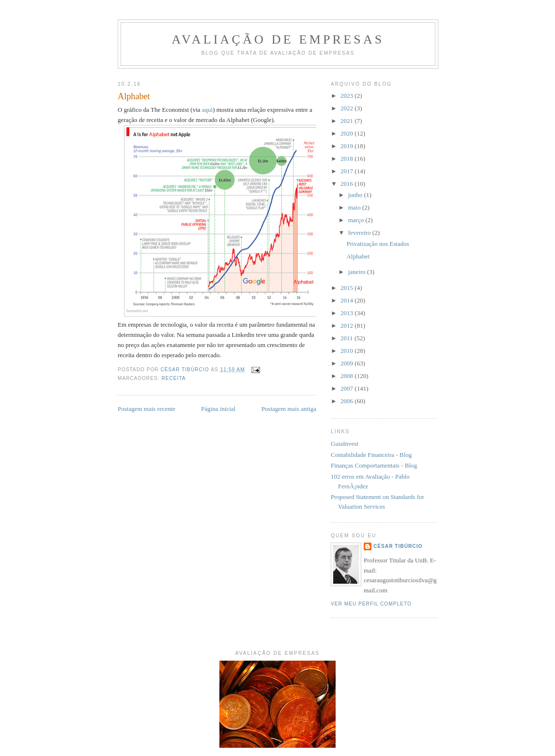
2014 (347, 300)
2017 (347, 171)
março (357, 220)
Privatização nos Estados (378, 244)
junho (356, 195)
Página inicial (218, 409)
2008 (347, 376)
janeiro (358, 272)
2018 (347, 159)
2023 (347, 96)
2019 (347, 146)
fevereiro (360, 233)
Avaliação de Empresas (278, 39)
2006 (347, 401)
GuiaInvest (345, 444)
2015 (347, 288)
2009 (347, 363)
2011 (347, 338)
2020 (347, 133)
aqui (207, 110)
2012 (347, 325)
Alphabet (358, 256)
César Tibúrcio (398, 546)
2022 (347, 108)
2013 (347, 313)
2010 (347, 351)
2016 (347, 184)
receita (173, 378)
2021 (347, 121)
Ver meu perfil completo (371, 604)
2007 (347, 388)
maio (355, 207)
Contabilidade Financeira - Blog (371, 455)
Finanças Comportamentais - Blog (374, 465)
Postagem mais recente (146, 409)
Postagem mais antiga (289, 409)
